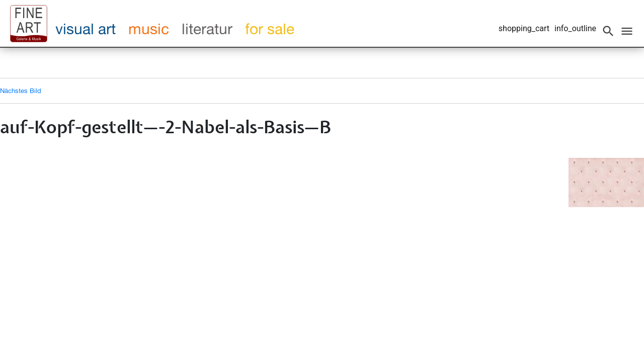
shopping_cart (524, 28)
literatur (207, 29)
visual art (86, 29)
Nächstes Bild (21, 90)
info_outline (575, 28)
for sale (270, 29)
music (149, 29)
